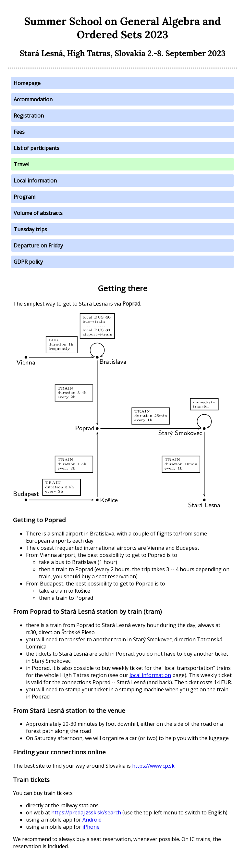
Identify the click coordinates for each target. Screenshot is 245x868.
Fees (19, 132)
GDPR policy (28, 262)
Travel (21, 164)
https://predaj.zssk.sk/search (86, 812)
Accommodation (33, 99)
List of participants (37, 148)
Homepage (27, 83)
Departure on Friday (38, 245)
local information (150, 675)
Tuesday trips (30, 229)
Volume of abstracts (38, 213)
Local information (35, 181)
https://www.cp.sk (153, 766)
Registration (29, 116)
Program (24, 197)
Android (92, 820)
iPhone (91, 827)
